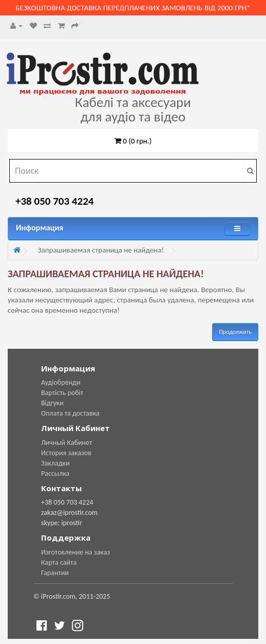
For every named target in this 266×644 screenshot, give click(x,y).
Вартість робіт (62, 393)
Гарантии (55, 573)
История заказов (66, 453)
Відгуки (52, 403)
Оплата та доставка (70, 413)
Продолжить (235, 332)
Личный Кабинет (66, 443)
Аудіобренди (61, 382)
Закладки (55, 463)
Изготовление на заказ (75, 552)
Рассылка (55, 473)
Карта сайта (59, 562)
